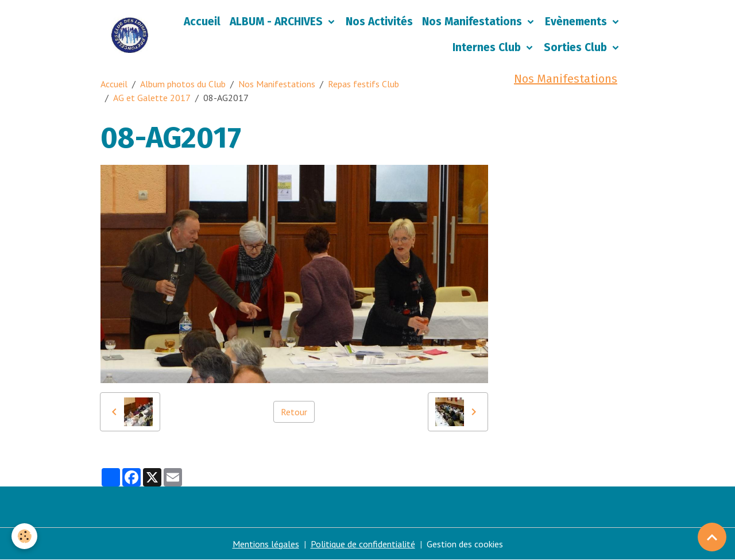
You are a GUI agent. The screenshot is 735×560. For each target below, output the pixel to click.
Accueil (202, 22)
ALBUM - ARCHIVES (278, 22)
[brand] (130, 35)
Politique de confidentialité (363, 544)
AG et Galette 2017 (152, 98)
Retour (294, 412)
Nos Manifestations (473, 22)
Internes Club (488, 47)
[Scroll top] (712, 537)
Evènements (577, 22)
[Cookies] (24, 536)
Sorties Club (577, 47)
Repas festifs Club (363, 84)
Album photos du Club (183, 84)
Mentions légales (266, 544)
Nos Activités (379, 22)
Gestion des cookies (465, 544)
